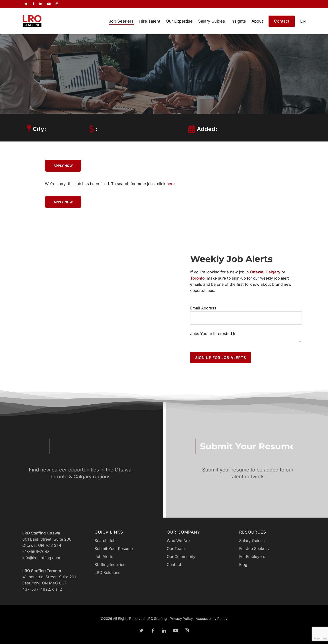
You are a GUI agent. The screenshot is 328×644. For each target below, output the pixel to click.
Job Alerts (104, 557)
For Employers (252, 557)
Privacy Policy (181, 619)
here (171, 184)
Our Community (181, 557)
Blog (243, 565)
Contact (174, 565)
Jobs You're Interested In (213, 334)
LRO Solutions (107, 573)
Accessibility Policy (211, 619)
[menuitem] (303, 21)
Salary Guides (252, 541)
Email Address (203, 308)
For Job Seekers (254, 549)
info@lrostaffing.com (41, 558)
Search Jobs (106, 541)
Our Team (176, 549)
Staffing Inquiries (110, 565)
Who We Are (178, 541)
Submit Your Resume (114, 549)
